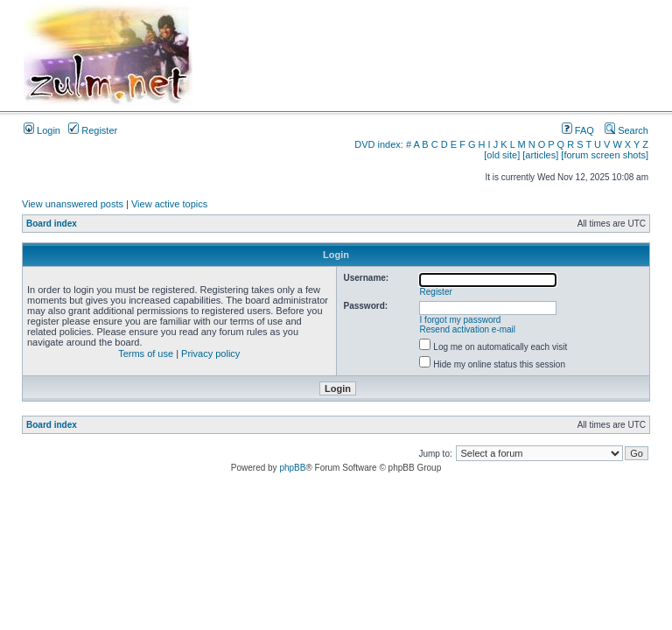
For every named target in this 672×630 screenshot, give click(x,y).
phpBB (292, 468)
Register (93, 130)
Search (626, 130)
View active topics (169, 204)
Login (42, 130)
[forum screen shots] (605, 155)
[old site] (502, 155)
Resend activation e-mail (468, 329)
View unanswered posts (73, 204)
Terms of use (146, 353)
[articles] (540, 155)
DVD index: (379, 144)
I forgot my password (461, 320)
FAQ (578, 130)
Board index (52, 224)
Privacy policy (210, 353)
